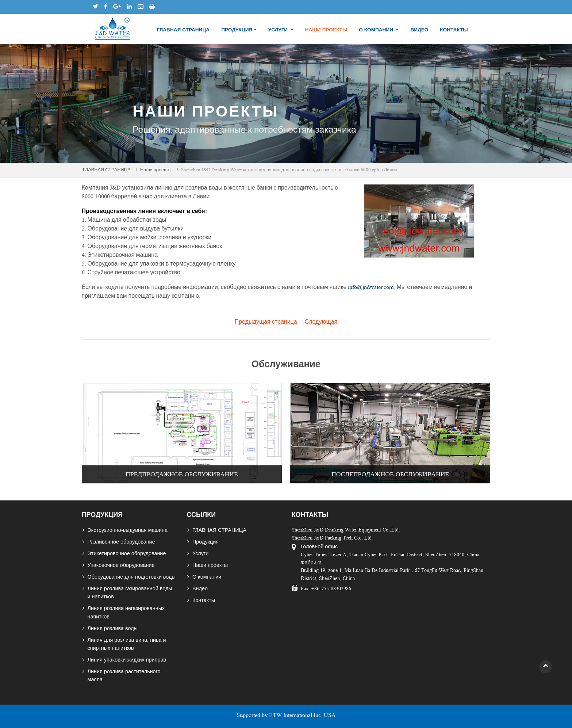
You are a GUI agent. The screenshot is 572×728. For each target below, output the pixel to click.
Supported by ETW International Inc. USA (286, 715)
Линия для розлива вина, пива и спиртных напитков (127, 644)
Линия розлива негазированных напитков (126, 612)
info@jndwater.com (371, 287)
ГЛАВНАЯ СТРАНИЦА (183, 30)
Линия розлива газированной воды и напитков (130, 592)
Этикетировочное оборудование (127, 553)
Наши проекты (326, 30)
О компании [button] (377, 30)
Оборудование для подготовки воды (132, 577)
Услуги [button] (279, 30)
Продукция (206, 542)
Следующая (321, 322)
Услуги (200, 553)
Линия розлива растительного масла (124, 675)
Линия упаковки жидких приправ (127, 660)
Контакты (454, 30)
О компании (207, 577)
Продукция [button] (237, 30)
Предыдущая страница (266, 322)
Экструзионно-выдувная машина (128, 530)
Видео (419, 30)
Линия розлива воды (113, 628)
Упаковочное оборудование (121, 565)
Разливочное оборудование (121, 542)
